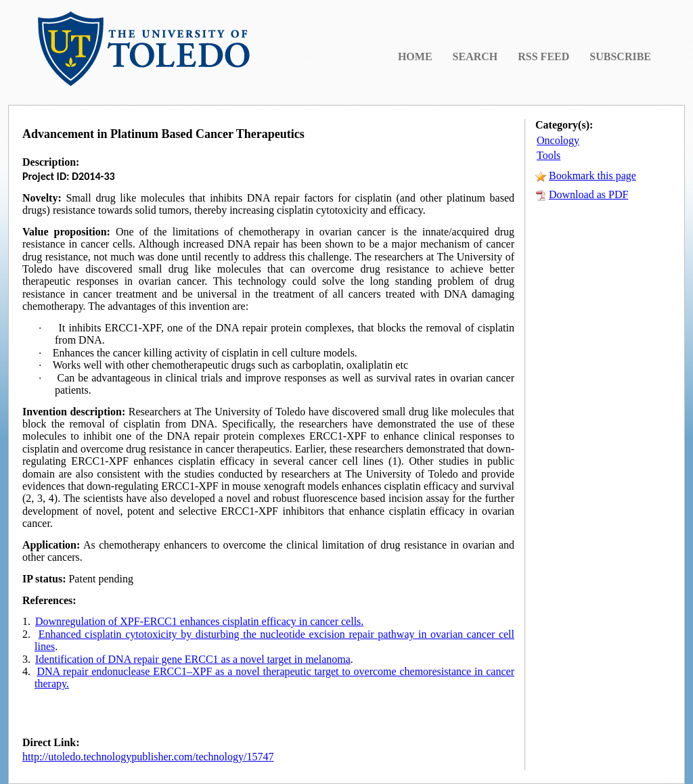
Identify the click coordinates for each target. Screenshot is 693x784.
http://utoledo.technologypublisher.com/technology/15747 (148, 757)
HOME (415, 56)
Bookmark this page (593, 176)
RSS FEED (543, 56)
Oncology (558, 140)
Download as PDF (588, 194)
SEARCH (475, 56)
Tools (549, 155)
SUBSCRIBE (620, 56)
